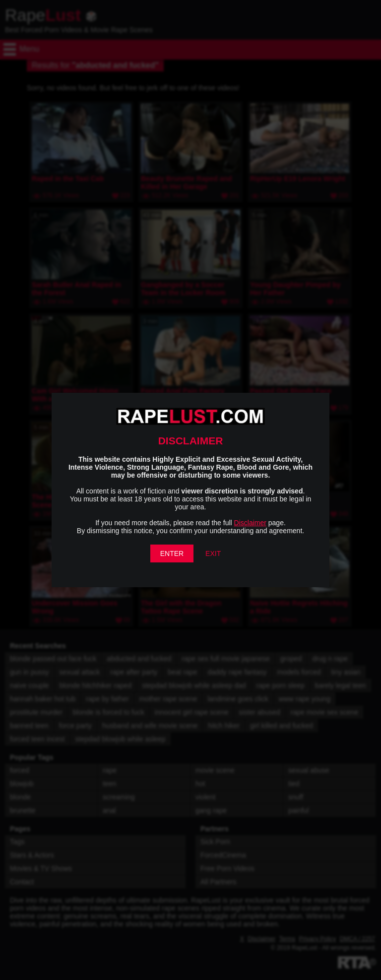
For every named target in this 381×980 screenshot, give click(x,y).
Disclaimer (250, 523)
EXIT (213, 553)
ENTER (172, 553)
